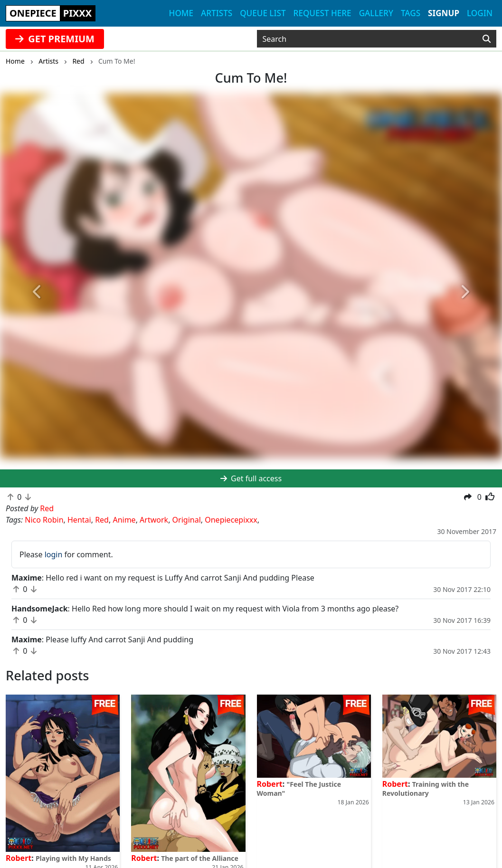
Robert (19, 858)
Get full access (251, 478)
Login (480, 13)
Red (102, 520)
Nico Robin (44, 520)
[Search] (487, 39)
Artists (217, 13)
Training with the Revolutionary (426, 789)
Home (181, 13)
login (54, 554)
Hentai (79, 520)
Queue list (263, 13)
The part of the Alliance (200, 858)
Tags (411, 13)
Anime (124, 520)
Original (187, 520)
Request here (322, 13)
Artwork (154, 520)
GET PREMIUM (55, 39)
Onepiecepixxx (231, 520)
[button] (38, 292)
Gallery (376, 13)
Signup (444, 13)
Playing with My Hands (73, 858)
